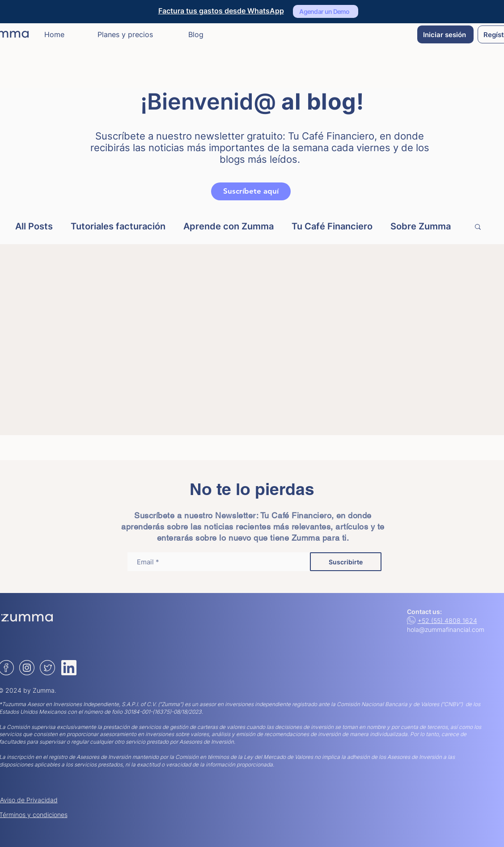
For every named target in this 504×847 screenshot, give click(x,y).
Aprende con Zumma (229, 226)
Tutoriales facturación (118, 226)
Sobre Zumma (421, 226)
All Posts (34, 226)
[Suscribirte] (346, 562)
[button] (478, 227)
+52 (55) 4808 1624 (447, 620)
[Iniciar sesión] (445, 34)
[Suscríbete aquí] (251, 191)
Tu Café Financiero (332, 226)
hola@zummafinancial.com (446, 629)
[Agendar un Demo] (326, 11)
